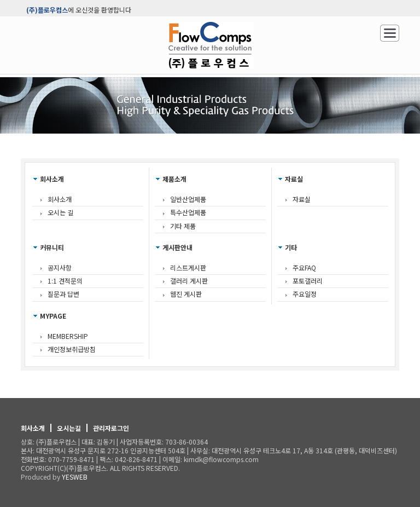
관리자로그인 (111, 428)
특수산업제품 (188, 212)
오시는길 (69, 428)
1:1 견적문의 (65, 281)
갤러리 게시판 (189, 281)
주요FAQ (304, 267)
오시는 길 (60, 212)
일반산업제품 (188, 199)
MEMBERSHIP (68, 336)
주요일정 (305, 294)
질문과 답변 (63, 294)
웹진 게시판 (186, 294)
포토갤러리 (308, 281)
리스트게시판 (188, 267)
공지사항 (60, 267)
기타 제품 (183, 226)
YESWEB (75, 477)
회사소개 (60, 199)
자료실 (302, 199)
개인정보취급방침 (72, 349)
